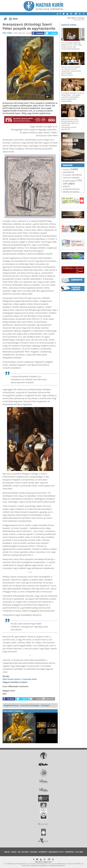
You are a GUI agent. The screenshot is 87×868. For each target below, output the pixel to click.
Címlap (7, 852)
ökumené (77, 175)
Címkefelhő (68, 165)
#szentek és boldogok (30, 705)
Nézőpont (70, 852)
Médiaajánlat (35, 865)
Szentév (66, 169)
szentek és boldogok (71, 178)
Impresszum (26, 865)
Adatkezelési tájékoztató (57, 865)
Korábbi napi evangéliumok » (73, 160)
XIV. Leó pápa (73, 182)
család (74, 169)
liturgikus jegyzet (70, 181)
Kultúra (7, 33)
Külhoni (34, 852)
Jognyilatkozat (44, 865)
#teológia (45, 705)
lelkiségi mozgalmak (71, 192)
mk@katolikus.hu (61, 864)
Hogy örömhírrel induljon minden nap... (71, 143)
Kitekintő (43, 852)
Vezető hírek (69, 25)
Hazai (14, 852)
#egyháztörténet (11, 705)
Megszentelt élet (56, 852)
